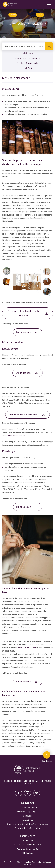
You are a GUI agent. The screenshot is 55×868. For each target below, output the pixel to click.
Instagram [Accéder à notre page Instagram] (28, 793)
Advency (28, 864)
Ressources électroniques (27, 58)
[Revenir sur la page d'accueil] (10, 4)
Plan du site (37, 862)
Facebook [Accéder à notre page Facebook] (37, 793)
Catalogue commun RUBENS (27, 845)
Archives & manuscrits (28, 63)
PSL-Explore (28, 53)
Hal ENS (28, 68)
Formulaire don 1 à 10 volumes (23, 415)
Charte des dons (24, 373)
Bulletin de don (24, 332)
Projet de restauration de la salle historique (24, 313)
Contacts (27, 816)
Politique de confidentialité (28, 828)
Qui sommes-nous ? (27, 808)
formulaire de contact (27, 648)
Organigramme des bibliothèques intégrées (28, 824)
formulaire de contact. (17, 436)
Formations (27, 820)
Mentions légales (24, 862)
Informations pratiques (27, 812)
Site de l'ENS (28, 841)
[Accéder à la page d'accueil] (28, 769)
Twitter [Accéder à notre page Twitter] (18, 793)
